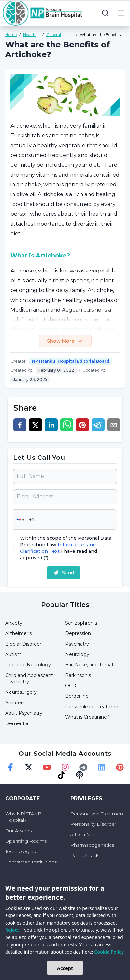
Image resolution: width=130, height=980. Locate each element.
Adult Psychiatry (24, 713)
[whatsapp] (67, 425)
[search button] (105, 13)
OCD (71, 686)
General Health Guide (58, 35)
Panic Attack (85, 855)
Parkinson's (78, 675)
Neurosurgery (21, 692)
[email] (114, 425)
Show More (65, 341)
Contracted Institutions (31, 862)
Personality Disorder (93, 824)
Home (11, 34)
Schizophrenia (81, 623)
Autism (13, 654)
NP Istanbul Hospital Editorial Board (71, 361)
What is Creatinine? (87, 717)
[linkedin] (51, 425)
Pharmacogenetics (92, 845)
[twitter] (36, 425)
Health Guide (29, 35)
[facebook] (20, 425)
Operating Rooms (26, 841)
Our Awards (18, 831)
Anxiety (14, 623)
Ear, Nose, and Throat (89, 665)
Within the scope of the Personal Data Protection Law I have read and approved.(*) (66, 548)
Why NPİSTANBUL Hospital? (27, 817)
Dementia (17, 723)
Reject (12, 930)
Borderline (77, 696)
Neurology (77, 654)
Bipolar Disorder (23, 644)
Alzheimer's (18, 633)
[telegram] (98, 425)
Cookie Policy (109, 952)
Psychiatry (77, 644)
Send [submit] (64, 573)
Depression (78, 633)
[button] (20, 520)
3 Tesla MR (82, 834)
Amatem (15, 703)
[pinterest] (82, 425)
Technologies (20, 851)
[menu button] (121, 13)
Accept (65, 968)
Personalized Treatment (93, 707)
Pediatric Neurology (28, 665)
